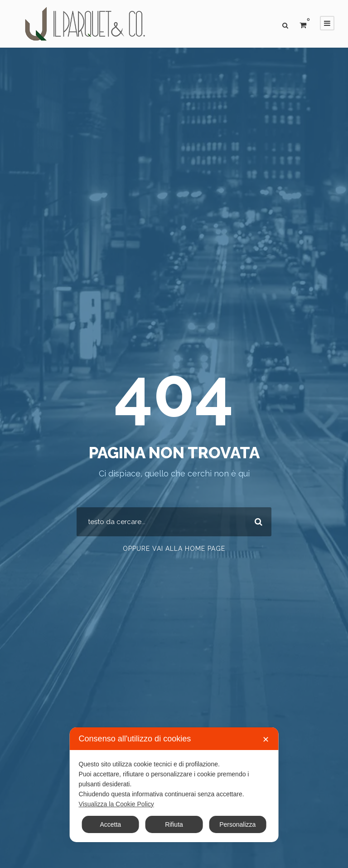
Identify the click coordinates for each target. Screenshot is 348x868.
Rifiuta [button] (174, 824)
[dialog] (174, 785)
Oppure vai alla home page (174, 549)
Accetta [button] (110, 824)
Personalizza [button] (237, 824)
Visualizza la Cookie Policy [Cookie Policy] (116, 804)
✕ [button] (266, 740)
